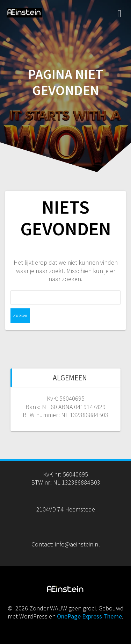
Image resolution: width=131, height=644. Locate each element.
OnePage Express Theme (89, 616)
